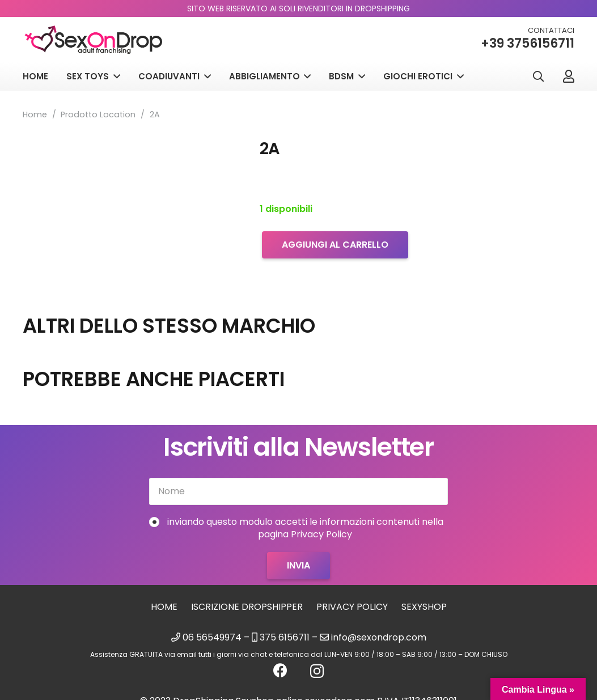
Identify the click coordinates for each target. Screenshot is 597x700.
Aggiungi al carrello (335, 245)
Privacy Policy (352, 607)
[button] (538, 77)
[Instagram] (317, 671)
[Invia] (298, 566)
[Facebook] (280, 670)
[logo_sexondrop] (94, 40)
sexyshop (424, 607)
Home (35, 114)
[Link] (569, 76)
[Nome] (298, 491)
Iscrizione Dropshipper (247, 607)
